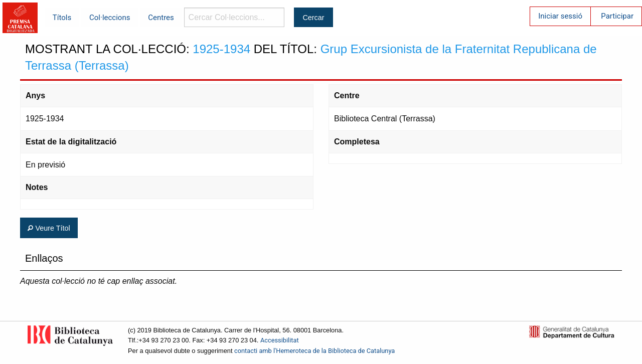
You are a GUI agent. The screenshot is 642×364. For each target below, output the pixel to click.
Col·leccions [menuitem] (110, 18)
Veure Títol (49, 228)
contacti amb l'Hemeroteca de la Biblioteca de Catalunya (314, 351)
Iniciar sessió (560, 16)
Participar (617, 16)
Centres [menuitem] (161, 18)
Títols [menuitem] (62, 18)
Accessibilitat (280, 340)
